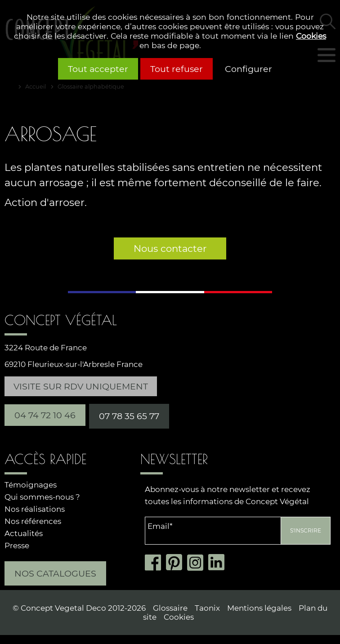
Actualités (24, 533)
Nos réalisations (35, 509)
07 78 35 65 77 (129, 416)
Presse (17, 546)
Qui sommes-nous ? (42, 497)
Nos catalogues (55, 573)
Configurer (248, 69)
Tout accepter (98, 69)
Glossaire (170, 608)
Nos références (33, 521)
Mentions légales (259, 608)
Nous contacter (170, 248)
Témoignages (31, 485)
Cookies (311, 36)
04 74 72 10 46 (45, 415)
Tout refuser (177, 69)
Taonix (207, 608)
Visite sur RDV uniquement (81, 386)
